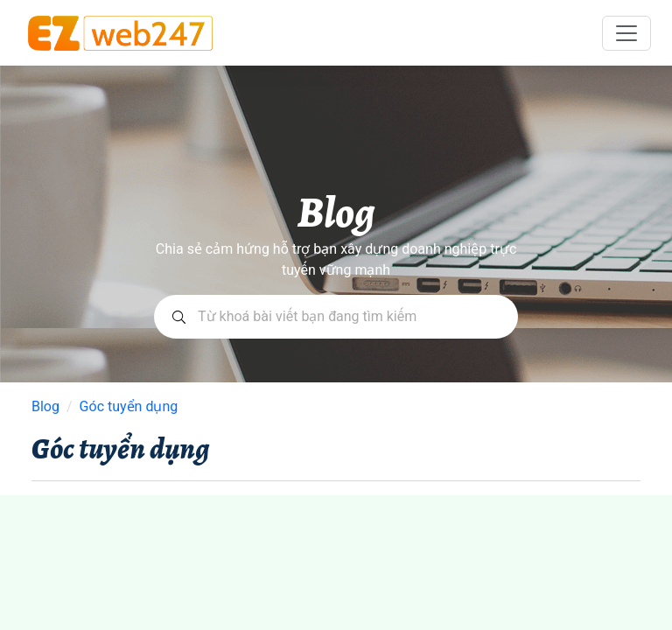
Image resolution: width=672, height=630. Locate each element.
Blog (45, 407)
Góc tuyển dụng (129, 407)
